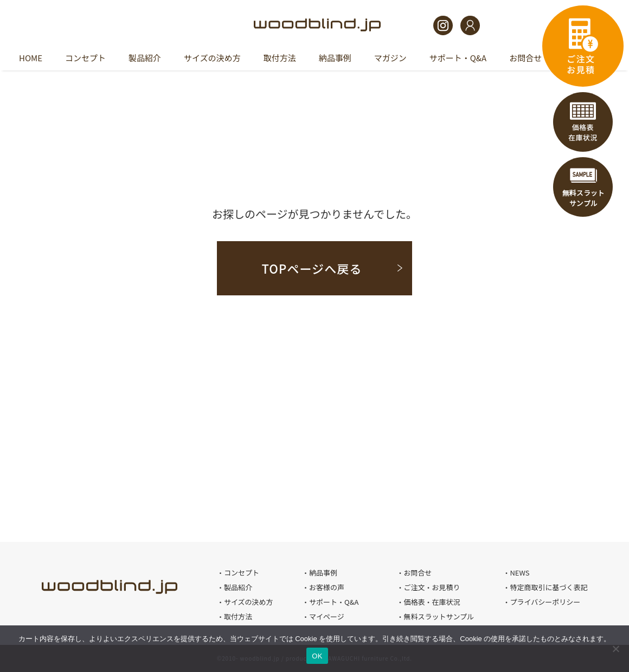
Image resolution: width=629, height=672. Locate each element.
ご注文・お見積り (432, 587)
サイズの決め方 (212, 58)
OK (317, 656)
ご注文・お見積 (583, 46)
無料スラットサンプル (583, 187)
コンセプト (85, 58)
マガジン (390, 58)
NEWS (519, 573)
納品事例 (335, 58)
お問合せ (525, 58)
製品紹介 (145, 58)
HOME (31, 58)
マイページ (327, 616)
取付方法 (280, 58)
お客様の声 (327, 587)
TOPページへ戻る (312, 268)
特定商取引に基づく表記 (548, 587)
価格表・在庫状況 (583, 122)
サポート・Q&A (458, 58)
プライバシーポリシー (545, 602)
